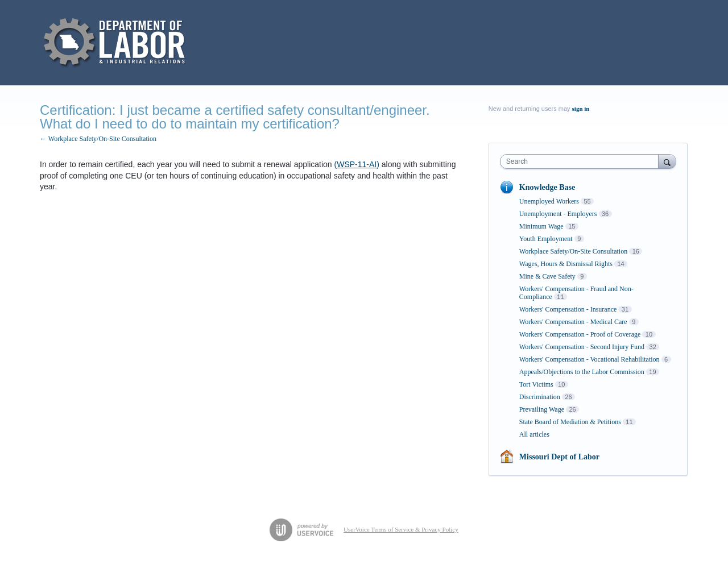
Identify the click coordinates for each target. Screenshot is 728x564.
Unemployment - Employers (558, 214)
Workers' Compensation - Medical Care (573, 322)
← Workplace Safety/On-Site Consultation (98, 139)
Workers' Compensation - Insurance (568, 309)
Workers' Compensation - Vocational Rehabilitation (590, 359)
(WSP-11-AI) (357, 164)
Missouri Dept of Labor (559, 457)
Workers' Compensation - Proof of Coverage (580, 334)
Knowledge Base (547, 187)
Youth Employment (546, 239)
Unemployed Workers (549, 201)
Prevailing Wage (542, 409)
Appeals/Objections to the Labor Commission (582, 372)
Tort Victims (536, 384)
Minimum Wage (541, 226)
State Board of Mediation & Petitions (570, 422)
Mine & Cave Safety (547, 276)
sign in (581, 109)
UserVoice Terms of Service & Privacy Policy (401, 529)
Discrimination (540, 397)
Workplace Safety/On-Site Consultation (573, 251)
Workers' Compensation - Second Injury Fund (582, 347)
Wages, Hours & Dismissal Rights (566, 264)
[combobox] (582, 161)
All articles (534, 434)
